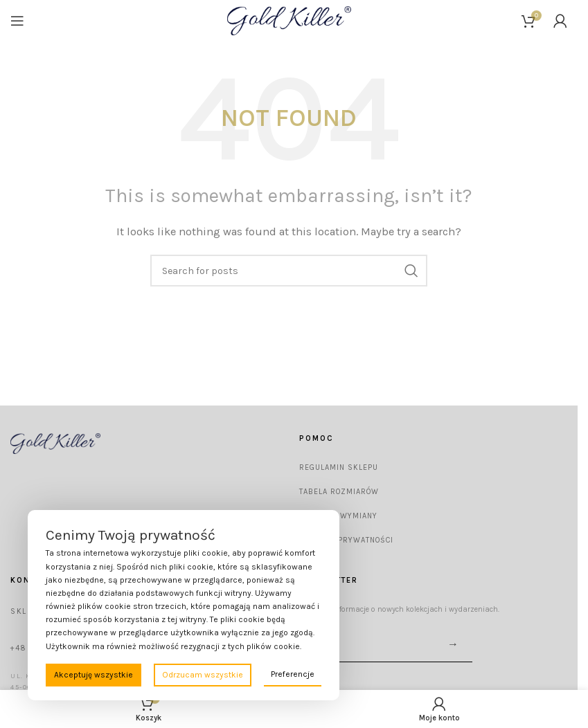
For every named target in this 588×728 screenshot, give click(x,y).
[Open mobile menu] (17, 21)
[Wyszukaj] (289, 271)
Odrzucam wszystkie (203, 675)
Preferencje (293, 674)
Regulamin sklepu (339, 467)
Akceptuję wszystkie (93, 675)
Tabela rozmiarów (339, 492)
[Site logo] (289, 20)
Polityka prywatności (346, 540)
